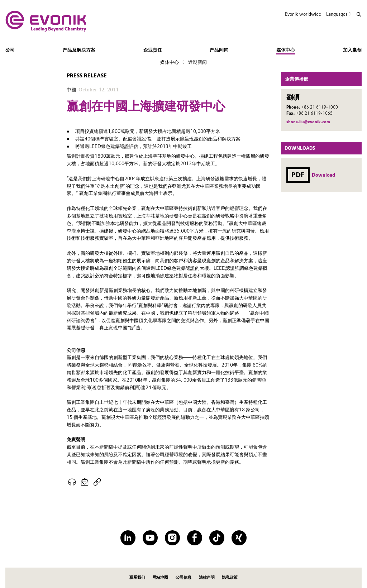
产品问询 (219, 50)
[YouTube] (150, 538)
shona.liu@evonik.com (308, 122)
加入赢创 (352, 50)
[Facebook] (194, 538)
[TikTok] (217, 538)
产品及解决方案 (79, 50)
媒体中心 (286, 50)
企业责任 (153, 50)
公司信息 (183, 577)
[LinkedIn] (128, 538)
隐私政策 (230, 577)
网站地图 (160, 577)
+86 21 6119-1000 (320, 107)
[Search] (359, 15)
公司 (10, 50)
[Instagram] (172, 538)
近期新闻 (197, 62)
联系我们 (137, 577)
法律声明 (207, 577)
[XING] (239, 538)
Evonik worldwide (303, 14)
